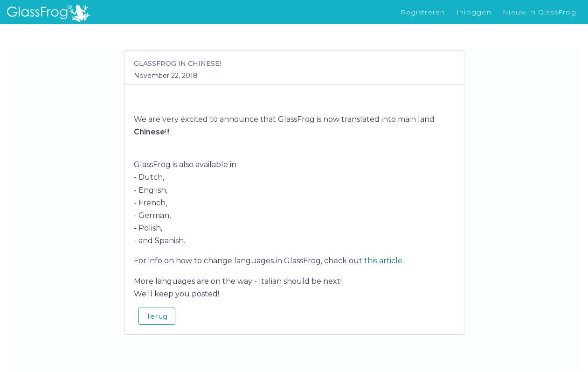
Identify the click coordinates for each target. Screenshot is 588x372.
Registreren (423, 12)
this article (383, 261)
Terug (157, 316)
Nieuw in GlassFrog (540, 12)
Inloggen (474, 12)
